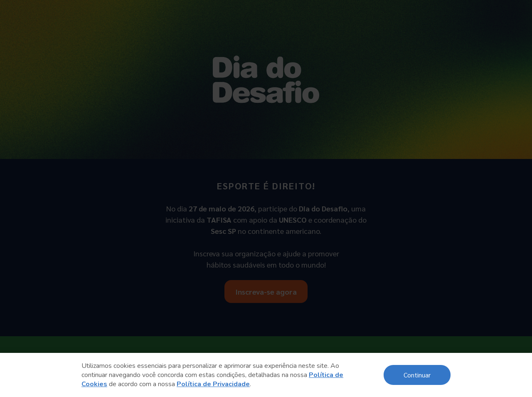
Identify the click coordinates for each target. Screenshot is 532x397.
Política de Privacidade (213, 384)
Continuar (417, 375)
